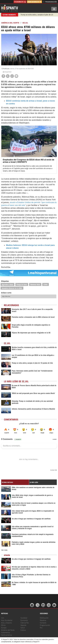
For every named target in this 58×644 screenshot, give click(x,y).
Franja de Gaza (22, 284)
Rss (41, 627)
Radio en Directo (34, 2)
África (3, 625)
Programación (51, 2)
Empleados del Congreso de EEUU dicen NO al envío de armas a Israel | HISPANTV (29, 161)
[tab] (15, 482)
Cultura (23, 630)
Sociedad (24, 618)
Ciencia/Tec (25, 623)
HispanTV (10, 8)
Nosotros (43, 620)
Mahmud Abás (35, 284)
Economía (24, 620)
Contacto (43, 623)
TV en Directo (20, 2)
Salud (23, 627)
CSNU (46, 284)
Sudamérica (6, 632)
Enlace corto (6, 293)
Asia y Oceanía (6, 623)
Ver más (4, 550)
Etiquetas (5, 281)
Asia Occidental (7, 620)
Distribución (44, 618)
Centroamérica (7, 635)
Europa (4, 627)
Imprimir (7, 72)
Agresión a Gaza (7, 284)
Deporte (23, 625)
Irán (3, 618)
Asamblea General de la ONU (12, 288)
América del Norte (10, 23)
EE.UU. (25, 23)
